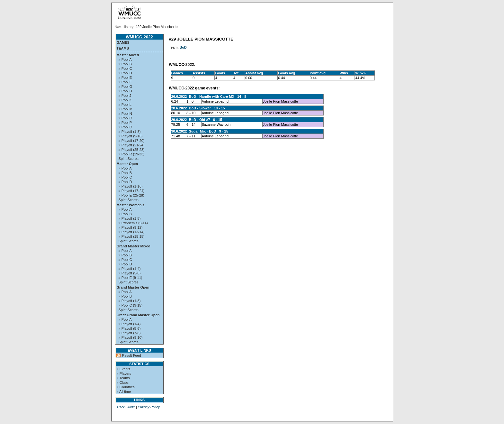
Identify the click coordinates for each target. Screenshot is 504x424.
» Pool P (125, 123)
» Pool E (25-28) (131, 195)
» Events (124, 369)
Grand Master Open (133, 287)
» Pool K (125, 100)
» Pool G (126, 87)
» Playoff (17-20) (132, 141)
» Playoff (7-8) (130, 333)
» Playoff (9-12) (131, 227)
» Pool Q (126, 127)
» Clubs (123, 383)
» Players (124, 373)
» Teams (123, 378)
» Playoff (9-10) (131, 337)
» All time (124, 392)
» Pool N (125, 114)
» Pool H (125, 91)
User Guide (126, 407)
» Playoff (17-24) (132, 191)
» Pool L (125, 105)
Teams (123, 48)
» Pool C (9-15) (131, 305)
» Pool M (126, 109)
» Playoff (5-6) (130, 328)
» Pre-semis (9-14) (133, 223)
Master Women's (131, 205)
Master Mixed (128, 55)
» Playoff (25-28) (132, 150)
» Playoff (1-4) (130, 269)
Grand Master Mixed (134, 246)
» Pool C (125, 69)
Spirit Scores (129, 159)
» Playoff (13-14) (132, 232)
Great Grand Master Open (138, 315)
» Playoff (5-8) (130, 273)
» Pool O (126, 118)
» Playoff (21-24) (132, 145)
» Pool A (125, 60)
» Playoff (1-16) (131, 186)
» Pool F (125, 82)
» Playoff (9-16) (131, 136)
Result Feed (132, 355)
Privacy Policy (149, 407)
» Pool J (125, 96)
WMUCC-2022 (139, 37)
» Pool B (125, 64)
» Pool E (125, 78)
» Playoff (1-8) (130, 132)
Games (123, 42)
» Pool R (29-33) (132, 154)
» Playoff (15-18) (132, 236)
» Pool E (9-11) (130, 278)
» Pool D (125, 73)
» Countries (126, 387)
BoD (183, 47)
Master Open (127, 164)
